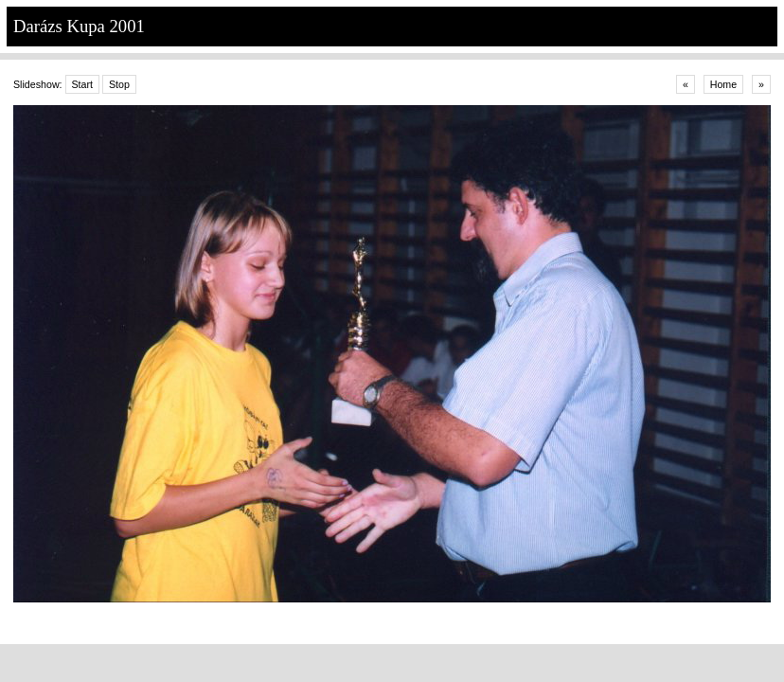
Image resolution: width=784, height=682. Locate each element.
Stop (119, 84)
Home (723, 84)
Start (83, 84)
